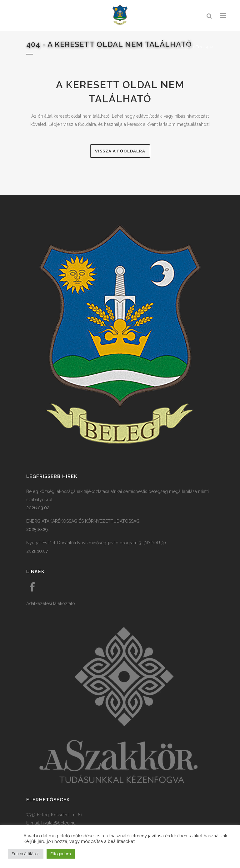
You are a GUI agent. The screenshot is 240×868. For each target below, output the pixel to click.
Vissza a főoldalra (120, 151)
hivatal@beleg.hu (58, 823)
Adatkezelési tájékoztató (51, 603)
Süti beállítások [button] (26, 854)
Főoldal (184, 47)
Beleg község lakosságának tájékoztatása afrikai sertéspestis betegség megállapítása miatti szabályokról (117, 496)
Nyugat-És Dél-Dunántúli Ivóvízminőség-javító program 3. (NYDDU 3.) (96, 543)
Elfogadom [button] (61, 854)
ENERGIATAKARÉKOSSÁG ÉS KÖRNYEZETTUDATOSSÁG (83, 521)
